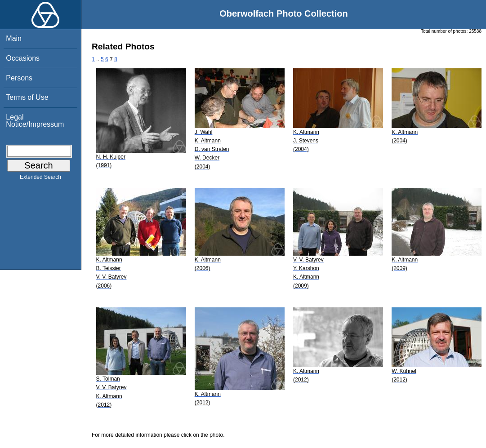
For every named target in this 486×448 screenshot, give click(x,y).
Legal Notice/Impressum (35, 121)
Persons (19, 78)
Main (14, 38)
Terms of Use (27, 97)
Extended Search (40, 179)
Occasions (23, 58)
